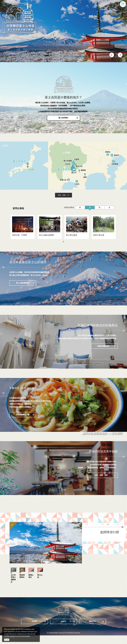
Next (120, 55)
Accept (7, 640)
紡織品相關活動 (103, 348)
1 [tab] (63, 244)
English (63, 630)
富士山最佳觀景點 (23, 285)
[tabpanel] (22, 228)
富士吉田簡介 (63, 118)
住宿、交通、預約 (101, 477)
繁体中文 (92, 630)
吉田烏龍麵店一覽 (23, 417)
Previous (112, 55)
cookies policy (9, 636)
